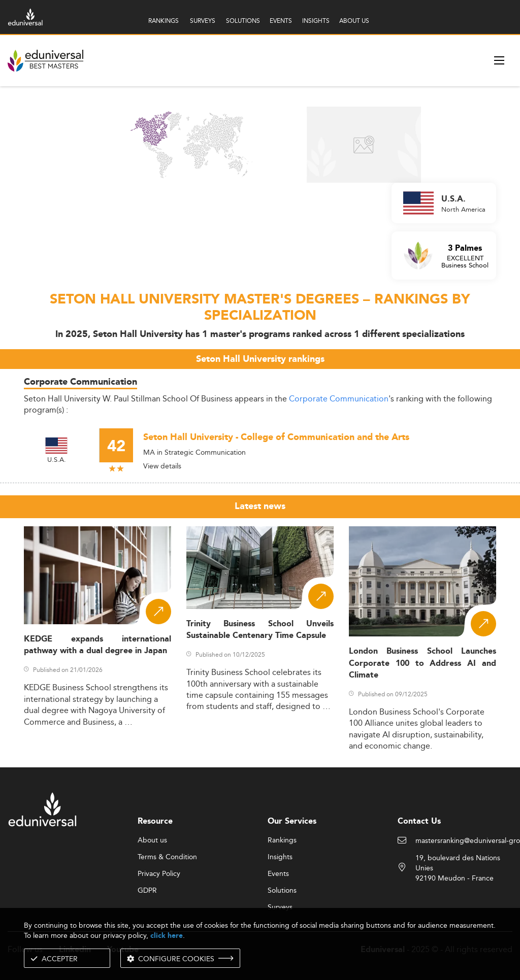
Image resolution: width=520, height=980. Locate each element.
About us (152, 840)
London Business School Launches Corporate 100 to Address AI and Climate (422, 663)
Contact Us (419, 821)
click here (167, 936)
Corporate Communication (339, 399)
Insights (280, 857)
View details (162, 466)
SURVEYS (203, 21)
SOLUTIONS (243, 21)
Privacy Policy (159, 874)
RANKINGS (164, 21)
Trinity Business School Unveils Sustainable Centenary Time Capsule (260, 630)
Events (278, 874)
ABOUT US (354, 21)
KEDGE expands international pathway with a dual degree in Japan (97, 645)
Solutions (282, 891)
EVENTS (281, 21)
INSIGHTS (316, 21)
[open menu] (499, 60)
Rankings (282, 840)
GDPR (147, 891)
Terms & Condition (167, 857)
